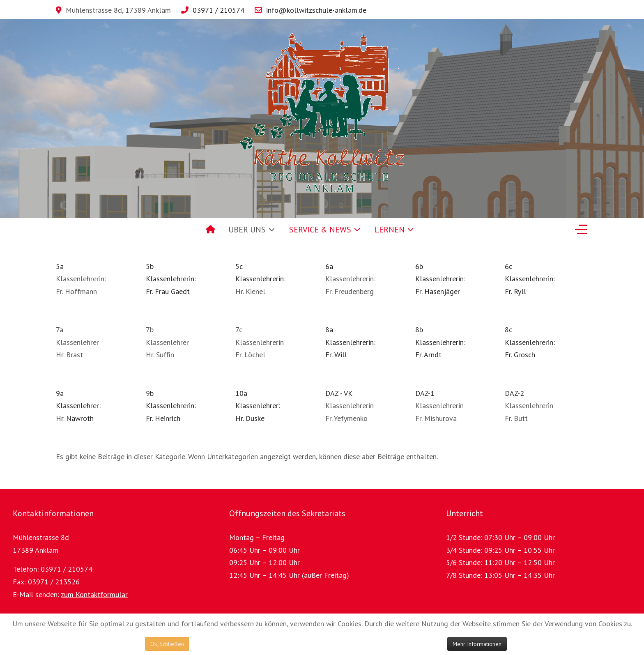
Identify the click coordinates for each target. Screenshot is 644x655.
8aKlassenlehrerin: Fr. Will (350, 342)
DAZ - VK (339, 393)
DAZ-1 (425, 393)
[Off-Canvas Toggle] (581, 230)
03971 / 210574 (218, 10)
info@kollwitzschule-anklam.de (316, 10)
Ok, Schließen (167, 644)
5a (60, 266)
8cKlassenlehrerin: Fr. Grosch (530, 342)
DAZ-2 (514, 393)
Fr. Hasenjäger (438, 291)
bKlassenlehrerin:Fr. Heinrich (171, 406)
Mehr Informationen (477, 644)
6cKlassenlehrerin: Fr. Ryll (530, 279)
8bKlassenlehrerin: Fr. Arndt (440, 342)
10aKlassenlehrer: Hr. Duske (258, 406)
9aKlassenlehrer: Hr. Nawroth (78, 406)
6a (329, 266)
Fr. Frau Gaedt (168, 291)
